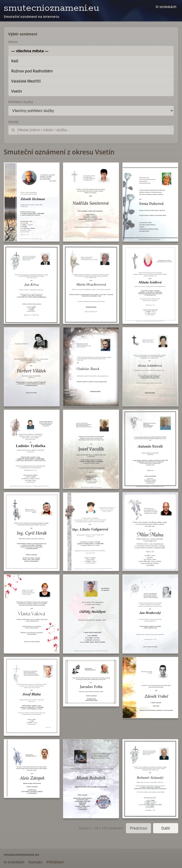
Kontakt (35, 862)
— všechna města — (30, 51)
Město (13, 42)
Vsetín (17, 91)
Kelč (15, 61)
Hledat (13, 122)
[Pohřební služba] (91, 111)
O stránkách (166, 7)
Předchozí (138, 828)
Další (166, 828)
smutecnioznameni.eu (51, 8)
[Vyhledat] (94, 130)
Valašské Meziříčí (26, 81)
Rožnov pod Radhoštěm (32, 71)
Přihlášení (55, 862)
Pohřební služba (21, 102)
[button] (32, 202)
